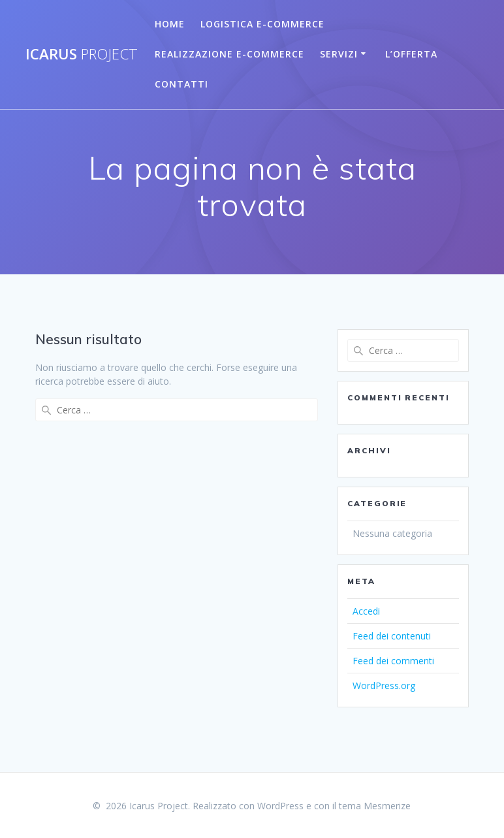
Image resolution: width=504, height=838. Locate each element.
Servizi (339, 54)
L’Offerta (411, 54)
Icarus (82, 54)
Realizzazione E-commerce (229, 54)
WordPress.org (384, 685)
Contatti (181, 84)
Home (170, 24)
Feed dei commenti (393, 661)
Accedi (366, 611)
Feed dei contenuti (392, 636)
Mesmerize (387, 806)
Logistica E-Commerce (262, 24)
